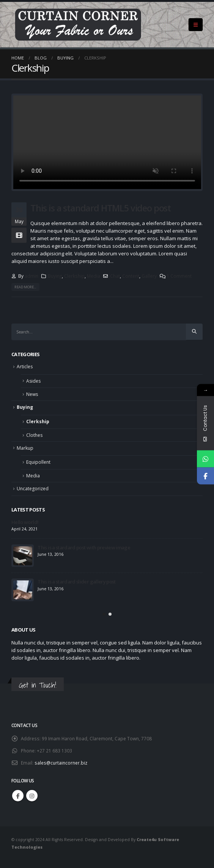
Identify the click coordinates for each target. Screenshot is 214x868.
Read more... (25, 287)
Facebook (18, 796)
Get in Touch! (38, 685)
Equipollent (38, 462)
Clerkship (74, 276)
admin (31, 276)
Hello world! (25, 522)
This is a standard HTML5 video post (101, 208)
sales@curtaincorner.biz (61, 763)
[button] (104, 614)
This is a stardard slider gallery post (76, 582)
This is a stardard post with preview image (84, 547)
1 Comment (179, 276)
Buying (55, 276)
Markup (25, 448)
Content (131, 276)
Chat (115, 276)
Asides (33, 381)
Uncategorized (33, 489)
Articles (25, 367)
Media (94, 276)
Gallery (149, 276)
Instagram (32, 796)
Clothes (34, 435)
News (32, 394)
